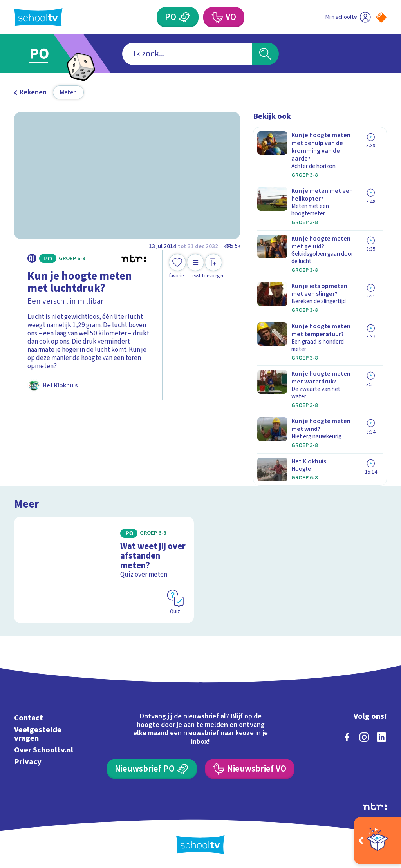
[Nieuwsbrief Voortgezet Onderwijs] (249, 769)
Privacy (28, 762)
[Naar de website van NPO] (381, 17)
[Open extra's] (378, 841)
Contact (29, 718)
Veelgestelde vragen (38, 734)
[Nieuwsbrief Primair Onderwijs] (152, 769)
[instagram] (364, 737)
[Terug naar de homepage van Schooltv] (38, 17)
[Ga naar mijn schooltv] (348, 17)
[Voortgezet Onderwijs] (224, 17)
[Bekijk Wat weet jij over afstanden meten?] (104, 570)
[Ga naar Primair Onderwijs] (51, 54)
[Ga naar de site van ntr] (375, 807)
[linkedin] (381, 737)
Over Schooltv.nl (44, 750)
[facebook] (347, 737)
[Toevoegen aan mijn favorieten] (177, 267)
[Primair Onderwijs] (177, 17)
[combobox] (187, 54)
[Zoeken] (265, 54)
